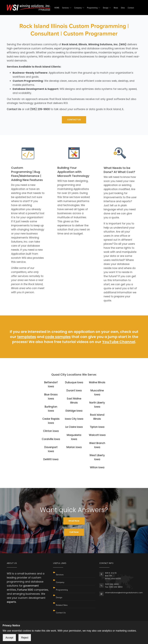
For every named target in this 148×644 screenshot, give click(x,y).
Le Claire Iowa (74, 427)
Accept (9, 638)
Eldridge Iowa (74, 411)
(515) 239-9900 (40, 109)
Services (65, 8)
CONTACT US (74, 120)
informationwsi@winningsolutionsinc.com (124, 593)
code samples (58, 337)
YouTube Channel (119, 342)
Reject (25, 638)
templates (27, 337)
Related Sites (62, 605)
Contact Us (14, 109)
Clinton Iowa (51, 431)
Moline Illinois (97, 382)
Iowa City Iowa (74, 419)
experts (11, 602)
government (31, 586)
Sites (123, 8)
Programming (92, 8)
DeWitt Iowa (51, 459)
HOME (57, 8)
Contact (131, 8)
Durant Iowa (74, 390)
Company (78, 8)
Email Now (74, 521)
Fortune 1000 (25, 590)
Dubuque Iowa (74, 382)
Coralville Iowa (51, 439)
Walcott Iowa (97, 435)
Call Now (74, 532)
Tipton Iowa (97, 427)
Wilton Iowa (97, 467)
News (116, 8)
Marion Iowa (74, 447)
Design (106, 8)
